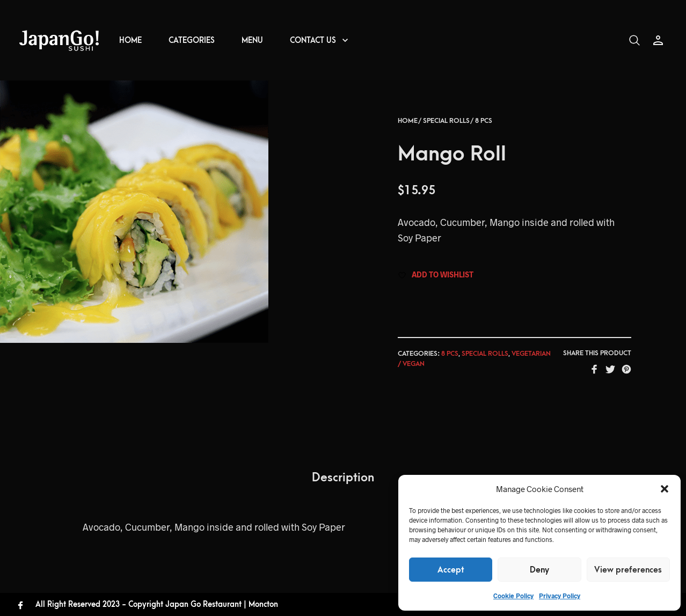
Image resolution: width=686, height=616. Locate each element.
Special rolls (446, 127)
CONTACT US (313, 41)
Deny (539, 570)
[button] (665, 489)
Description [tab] (343, 484)
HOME (130, 41)
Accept (451, 570)
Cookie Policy (513, 596)
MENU (252, 41)
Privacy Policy (560, 596)
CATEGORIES (192, 41)
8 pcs (484, 127)
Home (408, 127)
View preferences (628, 570)
